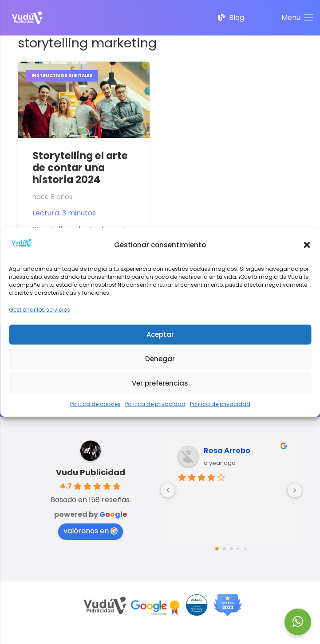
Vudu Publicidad (91, 472)
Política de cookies (95, 404)
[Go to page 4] (245, 549)
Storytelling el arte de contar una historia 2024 (80, 168)
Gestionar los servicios (40, 309)
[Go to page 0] (217, 549)
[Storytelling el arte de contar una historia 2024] (84, 68)
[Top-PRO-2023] (228, 605)
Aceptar (160, 334)
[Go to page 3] (238, 549)
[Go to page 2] (231, 549)
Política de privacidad (155, 404)
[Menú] (297, 18)
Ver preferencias (160, 383)
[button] (307, 245)
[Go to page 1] (224, 549)
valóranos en (91, 531)
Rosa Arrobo (227, 451)
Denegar (160, 359)
